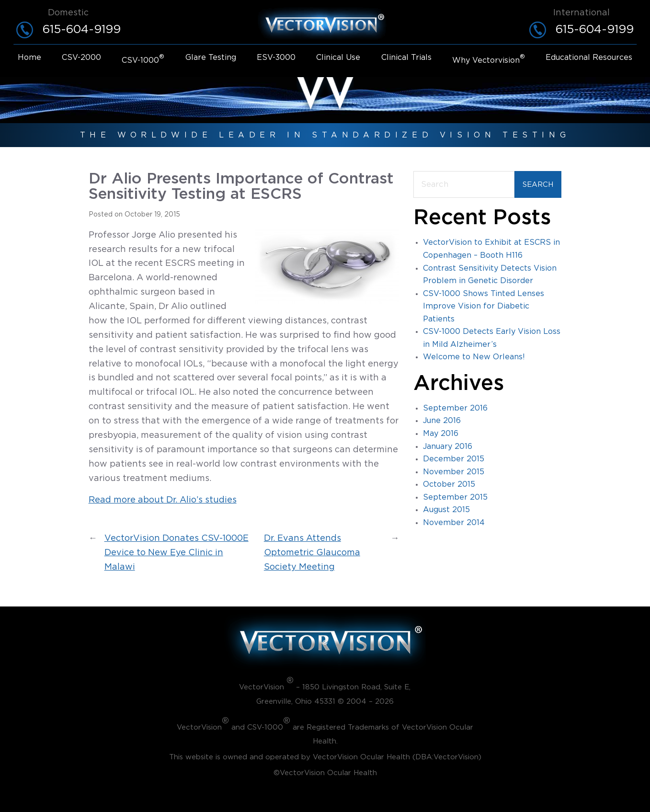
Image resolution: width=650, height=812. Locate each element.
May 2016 (441, 434)
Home (29, 57)
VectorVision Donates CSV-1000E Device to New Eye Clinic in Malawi (177, 553)
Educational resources (589, 57)
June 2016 (442, 421)
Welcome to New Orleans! (474, 357)
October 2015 (449, 484)
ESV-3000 (276, 57)
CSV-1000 (143, 59)
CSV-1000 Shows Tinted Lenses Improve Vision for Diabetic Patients (484, 306)
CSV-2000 (81, 57)
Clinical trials (406, 57)
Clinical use (338, 57)
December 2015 (454, 459)
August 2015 (446, 510)
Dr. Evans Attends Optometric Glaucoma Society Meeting (312, 553)
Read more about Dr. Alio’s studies (163, 500)
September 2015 (455, 497)
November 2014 (454, 523)
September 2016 (455, 408)
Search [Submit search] (538, 185)
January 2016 (448, 446)
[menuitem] (29, 59)
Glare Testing (211, 57)
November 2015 (454, 472)
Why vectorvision (489, 59)
